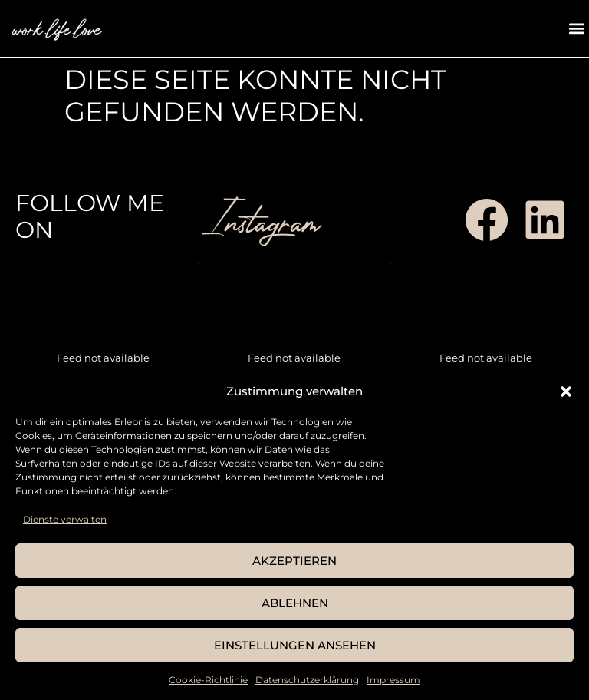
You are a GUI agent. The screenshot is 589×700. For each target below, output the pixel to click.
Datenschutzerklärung (307, 680)
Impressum (393, 680)
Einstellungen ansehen (295, 645)
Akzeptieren (294, 561)
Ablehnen (295, 603)
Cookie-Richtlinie (208, 680)
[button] (566, 391)
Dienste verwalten (65, 519)
